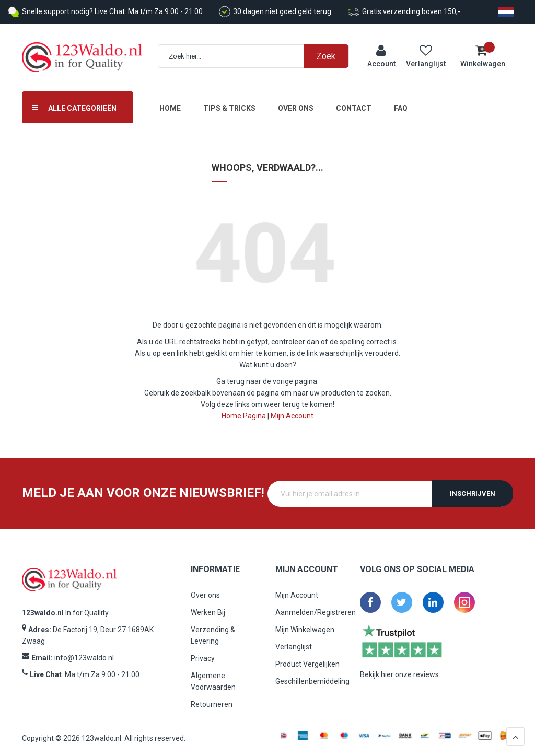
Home (170, 103)
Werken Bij (208, 608)
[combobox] (259, 54)
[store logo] (82, 55)
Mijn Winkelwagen (305, 625)
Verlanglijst (294, 642)
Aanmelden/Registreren (316, 608)
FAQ (401, 103)
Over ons (296, 103)
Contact (354, 103)
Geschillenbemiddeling (312, 677)
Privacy (203, 654)
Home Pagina (244, 411)
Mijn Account (292, 411)
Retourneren (212, 700)
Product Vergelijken (307, 659)
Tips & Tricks (229, 103)
